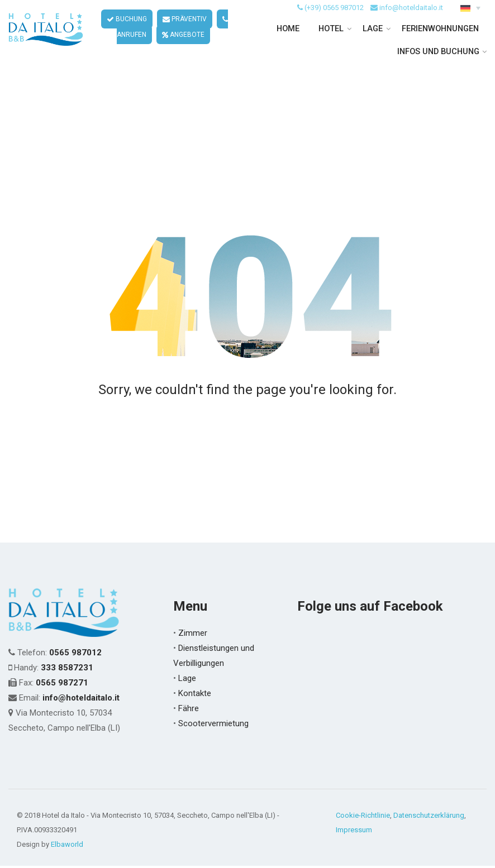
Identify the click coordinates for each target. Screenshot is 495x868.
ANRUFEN (225, 33)
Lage (187, 680)
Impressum (354, 832)
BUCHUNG (111, 33)
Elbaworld (67, 847)
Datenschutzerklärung (429, 817)
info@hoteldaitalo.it (411, 21)
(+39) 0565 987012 (334, 21)
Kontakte (195, 696)
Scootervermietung (213, 726)
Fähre (189, 711)
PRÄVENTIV (168, 33)
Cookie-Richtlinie (363, 817)
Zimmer (193, 635)
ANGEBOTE (167, 49)
